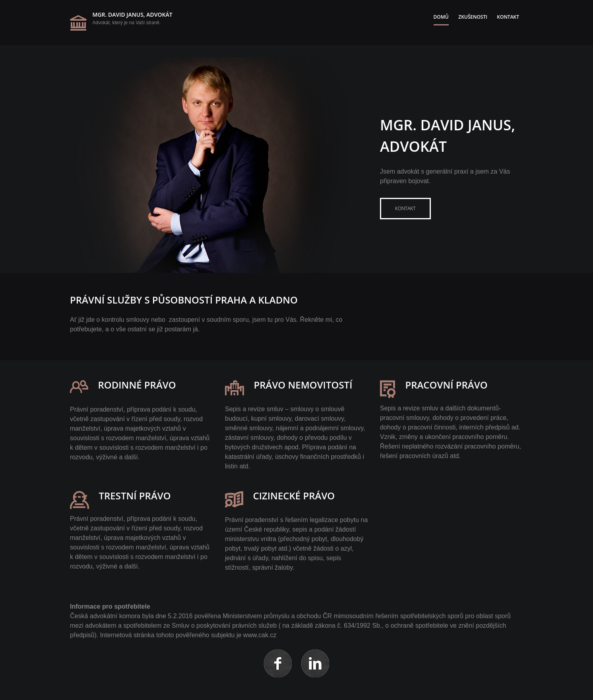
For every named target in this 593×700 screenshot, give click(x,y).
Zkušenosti (473, 17)
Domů (441, 17)
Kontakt (508, 17)
